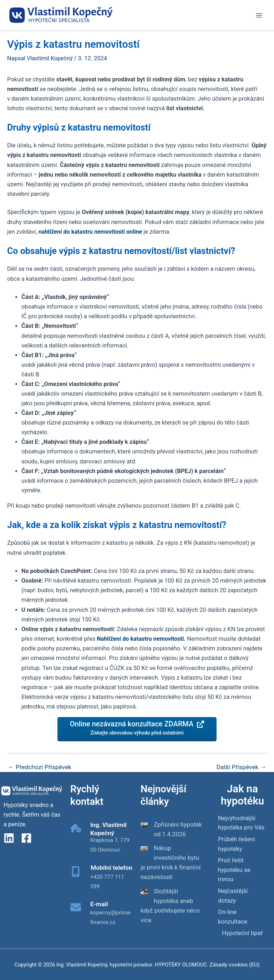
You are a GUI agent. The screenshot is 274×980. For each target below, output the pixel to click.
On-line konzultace (242, 883)
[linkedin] (9, 838)
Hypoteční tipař (242, 893)
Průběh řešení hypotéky (235, 840)
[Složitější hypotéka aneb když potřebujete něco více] (144, 891)
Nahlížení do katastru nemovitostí (141, 639)
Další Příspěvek (243, 767)
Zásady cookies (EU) (234, 960)
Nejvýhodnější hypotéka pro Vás (239, 821)
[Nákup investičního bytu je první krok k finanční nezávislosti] (144, 848)
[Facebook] (26, 838)
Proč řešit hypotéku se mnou (242, 859)
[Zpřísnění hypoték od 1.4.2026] (144, 824)
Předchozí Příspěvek (38, 767)
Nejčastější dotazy (242, 874)
